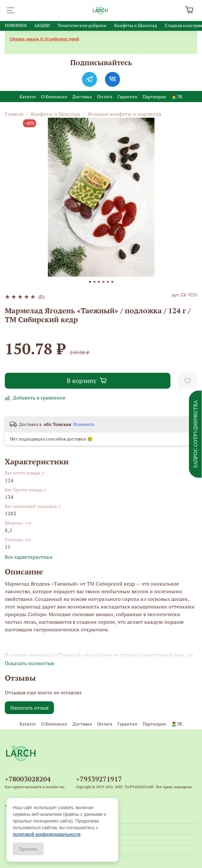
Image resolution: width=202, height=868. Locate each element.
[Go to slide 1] (90, 282)
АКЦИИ (42, 25)
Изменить (84, 424)
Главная (14, 114)
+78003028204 (28, 779)
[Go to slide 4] (103, 282)
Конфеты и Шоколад (136, 25)
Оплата (105, 97)
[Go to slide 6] (112, 282)
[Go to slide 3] (99, 282)
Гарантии (127, 97)
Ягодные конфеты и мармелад (124, 114)
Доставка (82, 97)
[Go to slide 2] (94, 282)
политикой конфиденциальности (47, 834)
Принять (28, 849)
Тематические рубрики (82, 25)
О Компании (54, 97)
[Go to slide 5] (108, 282)
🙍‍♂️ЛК (177, 97)
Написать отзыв (29, 708)
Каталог (28, 97)
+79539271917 (99, 779)
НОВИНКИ (16, 25)
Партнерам (154, 97)
